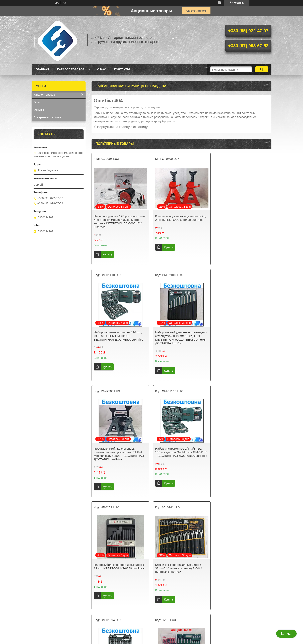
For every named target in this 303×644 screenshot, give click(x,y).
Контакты (122, 69)
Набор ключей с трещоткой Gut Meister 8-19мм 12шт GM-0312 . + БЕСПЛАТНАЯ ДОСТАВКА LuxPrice (241, 565)
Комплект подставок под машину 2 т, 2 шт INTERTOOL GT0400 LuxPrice (180, 218)
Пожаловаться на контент (168, 640)
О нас (102, 69)
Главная (42, 69)
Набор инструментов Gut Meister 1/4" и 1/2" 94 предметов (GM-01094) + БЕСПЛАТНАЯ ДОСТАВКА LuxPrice (242, 452)
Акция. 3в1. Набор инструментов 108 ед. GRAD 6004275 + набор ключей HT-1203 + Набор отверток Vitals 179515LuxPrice (119, 566)
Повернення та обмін (47, 117)
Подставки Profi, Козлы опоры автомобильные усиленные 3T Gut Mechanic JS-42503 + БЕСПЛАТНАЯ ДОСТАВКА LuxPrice (180, 338)
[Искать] (262, 69)
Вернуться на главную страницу (122, 127)
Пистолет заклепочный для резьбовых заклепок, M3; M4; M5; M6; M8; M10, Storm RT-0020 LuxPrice (181, 565)
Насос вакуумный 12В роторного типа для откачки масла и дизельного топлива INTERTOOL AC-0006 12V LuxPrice (120, 221)
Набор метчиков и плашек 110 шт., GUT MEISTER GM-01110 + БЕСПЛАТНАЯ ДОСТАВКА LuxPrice (241, 220)
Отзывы (39, 110)
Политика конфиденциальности (202, 640)
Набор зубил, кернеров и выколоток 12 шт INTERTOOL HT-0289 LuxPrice (119, 450)
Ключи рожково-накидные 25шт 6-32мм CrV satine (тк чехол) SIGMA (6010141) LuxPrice (179, 452)
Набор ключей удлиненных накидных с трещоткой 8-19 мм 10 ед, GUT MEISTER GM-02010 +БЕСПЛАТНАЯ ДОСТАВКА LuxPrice (120, 338)
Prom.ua (169, 637)
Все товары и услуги (180, 617)
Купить (107, 254)
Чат (286, 634)
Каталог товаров (71, 69)
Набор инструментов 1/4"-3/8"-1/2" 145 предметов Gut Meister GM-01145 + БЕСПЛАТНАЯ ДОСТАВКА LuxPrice (242, 336)
